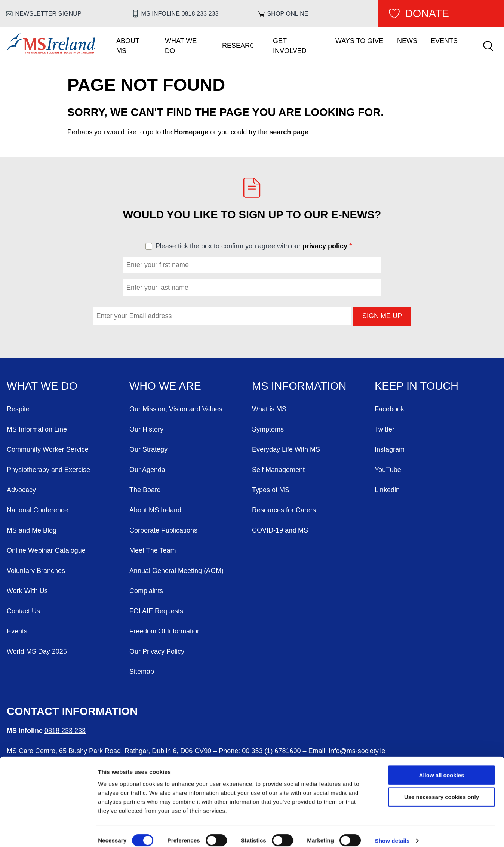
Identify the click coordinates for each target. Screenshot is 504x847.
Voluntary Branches (36, 571)
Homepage (191, 132)
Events (444, 41)
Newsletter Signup (48, 13)
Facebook (389, 409)
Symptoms (268, 429)
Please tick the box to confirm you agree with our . (257, 246)
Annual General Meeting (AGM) (176, 571)
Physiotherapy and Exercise (48, 470)
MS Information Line (37, 429)
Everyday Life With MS (286, 449)
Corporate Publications (163, 530)
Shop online (288, 13)
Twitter (385, 429)
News (407, 41)
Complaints (146, 591)
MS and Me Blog (32, 530)
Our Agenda (147, 470)
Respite (18, 409)
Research (237, 46)
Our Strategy (148, 449)
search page (289, 132)
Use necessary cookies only (442, 788)
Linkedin (387, 490)
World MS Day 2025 (37, 651)
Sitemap (142, 672)
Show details (392, 832)
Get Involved (290, 46)
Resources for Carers (284, 510)
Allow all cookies (442, 766)
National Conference (37, 510)
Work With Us (27, 591)
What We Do (181, 46)
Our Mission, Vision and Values (176, 409)
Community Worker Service (48, 449)
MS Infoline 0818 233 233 (180, 13)
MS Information (299, 386)
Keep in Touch (417, 386)
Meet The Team (153, 550)
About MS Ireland (155, 510)
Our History (146, 429)
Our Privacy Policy (157, 651)
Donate (427, 13)
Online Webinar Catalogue (46, 550)
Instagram (390, 449)
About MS (128, 46)
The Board (145, 490)
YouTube (388, 470)
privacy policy (325, 246)
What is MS (269, 409)
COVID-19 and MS (280, 530)
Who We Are (165, 386)
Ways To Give (359, 41)
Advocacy (21, 490)
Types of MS (271, 490)
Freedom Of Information (165, 631)
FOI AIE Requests (156, 611)
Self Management (278, 470)
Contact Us (23, 611)
